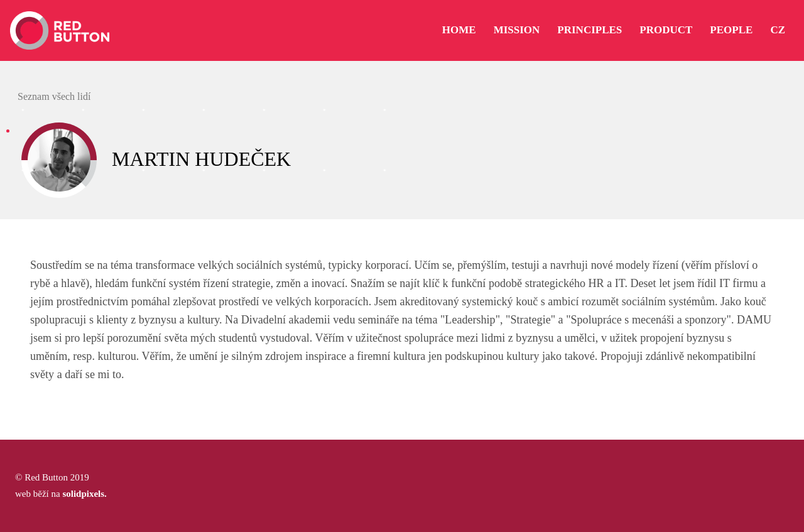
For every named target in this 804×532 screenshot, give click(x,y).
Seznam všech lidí (53, 96)
